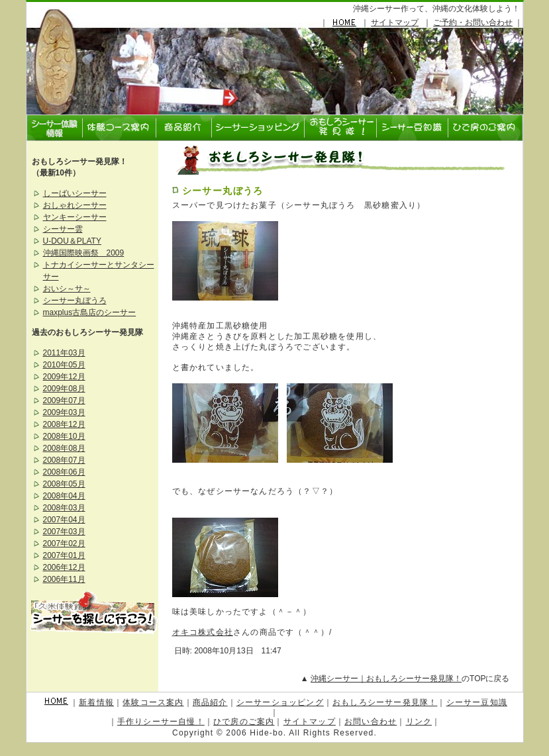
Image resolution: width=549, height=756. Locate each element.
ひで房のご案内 (244, 722)
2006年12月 (64, 567)
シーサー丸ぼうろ (223, 191)
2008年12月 (64, 424)
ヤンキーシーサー (75, 217)
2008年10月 (64, 436)
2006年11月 (64, 579)
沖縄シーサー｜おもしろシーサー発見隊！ (386, 679)
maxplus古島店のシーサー (90, 312)
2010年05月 (64, 365)
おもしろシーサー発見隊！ (385, 702)
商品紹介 (210, 702)
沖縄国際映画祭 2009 (84, 253)
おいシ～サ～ (67, 289)
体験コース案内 (153, 702)
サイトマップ (395, 23)
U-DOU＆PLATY (72, 241)
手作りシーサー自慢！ (161, 722)
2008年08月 (64, 448)
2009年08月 (64, 389)
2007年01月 (64, 555)
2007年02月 (64, 543)
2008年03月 (64, 508)
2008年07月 (64, 460)
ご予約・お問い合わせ (473, 23)
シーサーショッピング (280, 702)
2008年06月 (64, 472)
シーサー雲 (63, 229)
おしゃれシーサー (75, 205)
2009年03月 (64, 412)
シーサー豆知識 (477, 702)
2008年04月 (64, 496)
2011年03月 (64, 353)
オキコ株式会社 (203, 632)
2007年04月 (64, 520)
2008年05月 (64, 484)
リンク (419, 722)
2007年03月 (64, 532)
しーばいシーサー (75, 193)
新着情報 (96, 702)
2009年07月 (64, 401)
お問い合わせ (371, 722)
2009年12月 (64, 377)
